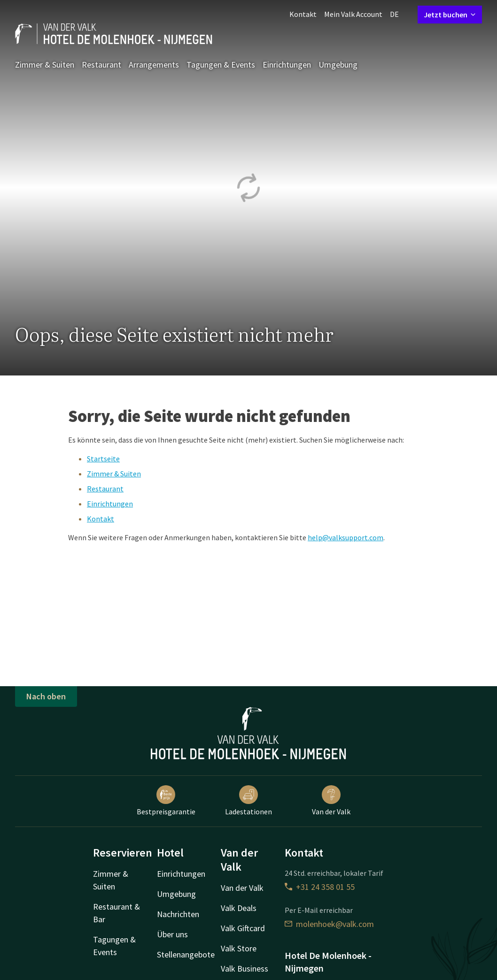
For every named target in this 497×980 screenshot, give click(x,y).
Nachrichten (178, 914)
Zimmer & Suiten (45, 65)
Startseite (103, 459)
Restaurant (101, 65)
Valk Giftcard (243, 928)
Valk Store (239, 948)
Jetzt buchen (450, 15)
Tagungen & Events (221, 65)
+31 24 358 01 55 (320, 887)
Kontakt (303, 14)
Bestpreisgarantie (166, 801)
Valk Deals (239, 908)
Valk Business (245, 969)
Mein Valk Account (353, 14)
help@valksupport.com (346, 537)
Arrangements (154, 65)
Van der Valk (331, 801)
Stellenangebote (186, 954)
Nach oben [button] (46, 696)
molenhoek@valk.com (329, 924)
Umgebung (338, 65)
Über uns (172, 934)
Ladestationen (248, 801)
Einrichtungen (287, 65)
